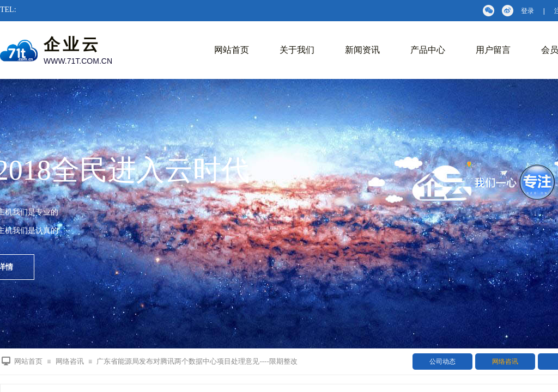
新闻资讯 (362, 50)
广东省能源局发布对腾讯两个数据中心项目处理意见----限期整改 (197, 361)
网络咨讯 (505, 362)
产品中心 (428, 50)
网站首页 (232, 50)
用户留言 (493, 50)
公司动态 (442, 362)
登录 (527, 11)
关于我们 (297, 50)
